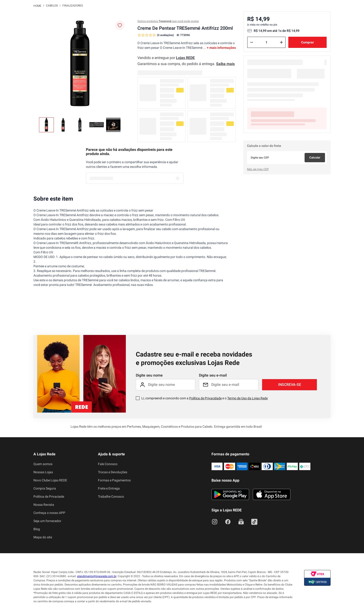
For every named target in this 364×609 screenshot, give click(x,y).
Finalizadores (73, 6)
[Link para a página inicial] (37, 6)
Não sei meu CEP (258, 169)
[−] (252, 42)
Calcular (315, 158)
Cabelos (52, 6)
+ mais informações (221, 48)
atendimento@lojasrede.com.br (97, 576)
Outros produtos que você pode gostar (168, 21)
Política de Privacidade (205, 398)
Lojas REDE (185, 58)
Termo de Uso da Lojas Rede (247, 398)
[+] (281, 42)
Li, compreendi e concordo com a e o (205, 398)
